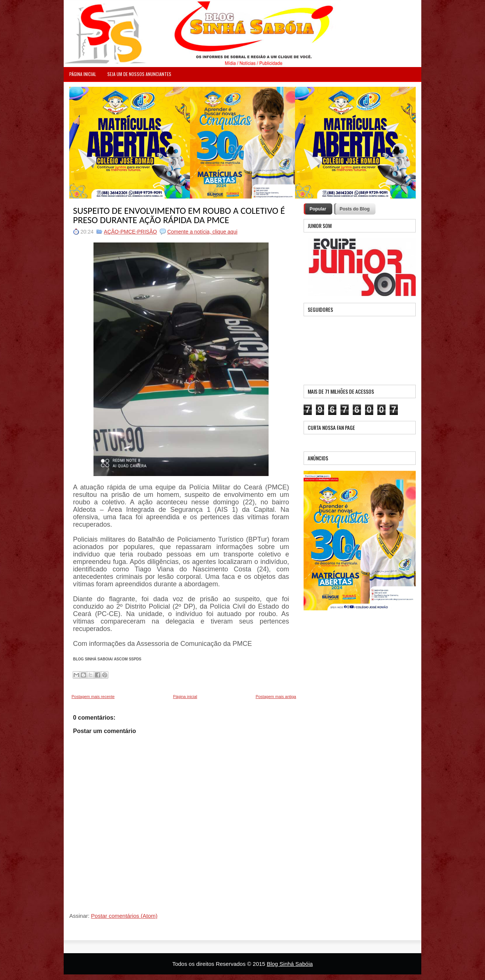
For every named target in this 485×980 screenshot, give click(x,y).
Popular (318, 209)
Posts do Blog (355, 209)
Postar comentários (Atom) (124, 916)
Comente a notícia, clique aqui (202, 232)
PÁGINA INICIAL (83, 74)
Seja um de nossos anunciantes (139, 74)
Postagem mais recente (93, 697)
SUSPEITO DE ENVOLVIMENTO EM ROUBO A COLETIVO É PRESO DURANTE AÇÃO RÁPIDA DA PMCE (179, 215)
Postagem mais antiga (276, 697)
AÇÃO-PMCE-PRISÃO (130, 232)
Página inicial (185, 697)
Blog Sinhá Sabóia (290, 964)
